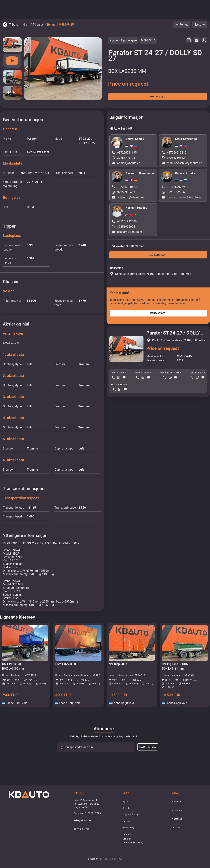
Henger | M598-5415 (60, 25)
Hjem (26, 25)
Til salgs (38, 25)
